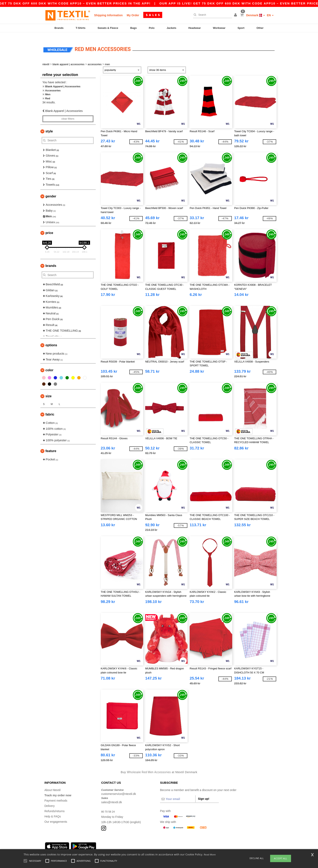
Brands (59, 28)
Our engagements (56, 816)
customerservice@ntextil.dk (119, 788)
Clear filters (68, 113)
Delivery (50, 800)
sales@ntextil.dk (112, 796)
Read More (210, 854)
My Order (133, 15)
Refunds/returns (55, 805)
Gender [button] (51, 190)
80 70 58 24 (109, 805)
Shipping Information (108, 15)
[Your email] (178, 793)
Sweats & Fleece (108, 28)
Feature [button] (51, 445)
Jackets (171, 28)
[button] (236, 15)
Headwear (195, 28)
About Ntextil (52, 784)
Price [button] (49, 227)
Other (260, 28)
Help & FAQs (53, 810)
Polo (152, 28)
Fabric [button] (50, 409)
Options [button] (51, 339)
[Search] (212, 15)
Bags (133, 28)
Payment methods (56, 794)
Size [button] (48, 390)
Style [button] (49, 125)
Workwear (219, 28)
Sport (241, 28)
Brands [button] (51, 260)
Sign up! (204, 793)
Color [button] (49, 364)
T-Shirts (81, 28)
